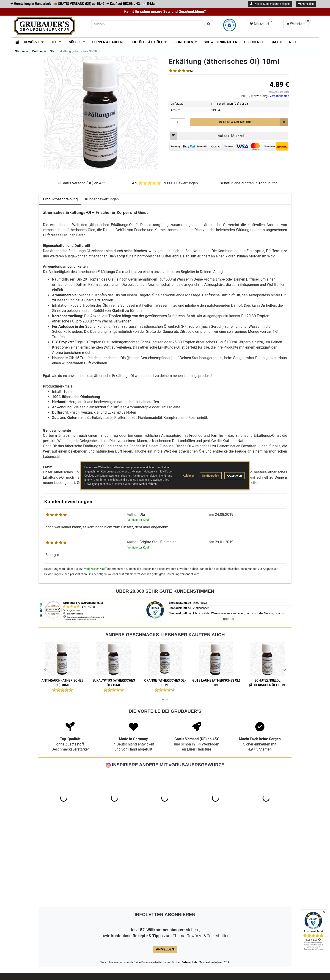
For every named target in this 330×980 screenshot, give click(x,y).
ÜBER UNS (71, 923)
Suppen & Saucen (107, 42)
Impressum (72, 954)
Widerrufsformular (27, 952)
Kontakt (19, 934)
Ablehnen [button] (189, 476)
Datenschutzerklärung (30, 917)
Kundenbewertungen (102, 199)
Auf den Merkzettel (209, 136)
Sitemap (20, 964)
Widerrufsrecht (25, 940)
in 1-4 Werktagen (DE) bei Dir (230, 104)
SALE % (276, 42)
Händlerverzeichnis (77, 947)
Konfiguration (211, 476)
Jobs (18, 946)
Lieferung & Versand (78, 935)
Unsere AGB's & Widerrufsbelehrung (28, 925)
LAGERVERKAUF (76, 960)
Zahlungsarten (74, 929)
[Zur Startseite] (15, 42)
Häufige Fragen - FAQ (79, 917)
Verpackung (22, 958)
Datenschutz (190, 887)
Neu (292, 42)
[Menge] (177, 122)
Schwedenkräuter (220, 42)
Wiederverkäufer (75, 941)
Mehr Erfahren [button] (148, 484)
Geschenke (254, 42)
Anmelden (306, 4)
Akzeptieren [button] (234, 476)
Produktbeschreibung (60, 199)
